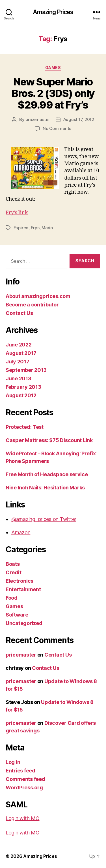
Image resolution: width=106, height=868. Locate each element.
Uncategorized (24, 623)
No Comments (57, 128)
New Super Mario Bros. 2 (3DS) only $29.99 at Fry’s (53, 93)
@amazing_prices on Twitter (44, 519)
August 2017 (21, 353)
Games (53, 68)
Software (17, 615)
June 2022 (19, 345)
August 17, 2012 (79, 119)
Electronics (20, 581)
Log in (13, 762)
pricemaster (38, 119)
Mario (47, 228)
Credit (13, 572)
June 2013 (19, 378)
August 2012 (21, 395)
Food (12, 598)
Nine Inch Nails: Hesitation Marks (45, 488)
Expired (21, 228)
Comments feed (25, 779)
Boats (13, 564)
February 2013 (23, 387)
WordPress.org (24, 788)
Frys (35, 228)
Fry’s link (17, 213)
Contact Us (19, 313)
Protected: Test (25, 427)
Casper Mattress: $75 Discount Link (49, 440)
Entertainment (23, 589)
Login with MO (23, 818)
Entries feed (20, 771)
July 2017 (18, 362)
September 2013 (26, 370)
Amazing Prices (53, 12)
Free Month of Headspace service (47, 474)
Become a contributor (32, 305)
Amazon (21, 532)
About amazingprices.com (38, 296)
